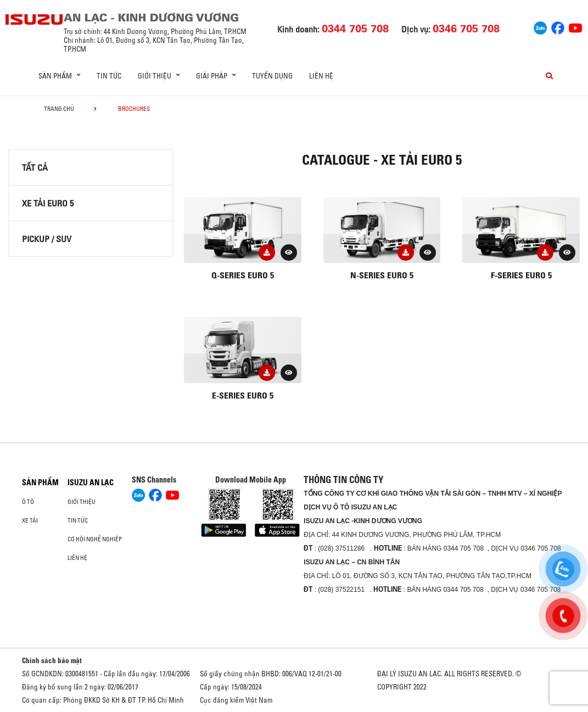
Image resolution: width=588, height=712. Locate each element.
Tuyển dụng (272, 76)
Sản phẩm (40, 483)
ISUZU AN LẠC (91, 483)
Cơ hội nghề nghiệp (95, 539)
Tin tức (109, 76)
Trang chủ (59, 109)
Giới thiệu (82, 502)
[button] (289, 253)
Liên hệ (321, 76)
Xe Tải (30, 520)
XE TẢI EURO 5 (48, 203)
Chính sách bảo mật (52, 660)
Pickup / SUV (47, 239)
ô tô (28, 502)
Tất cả (35, 167)
